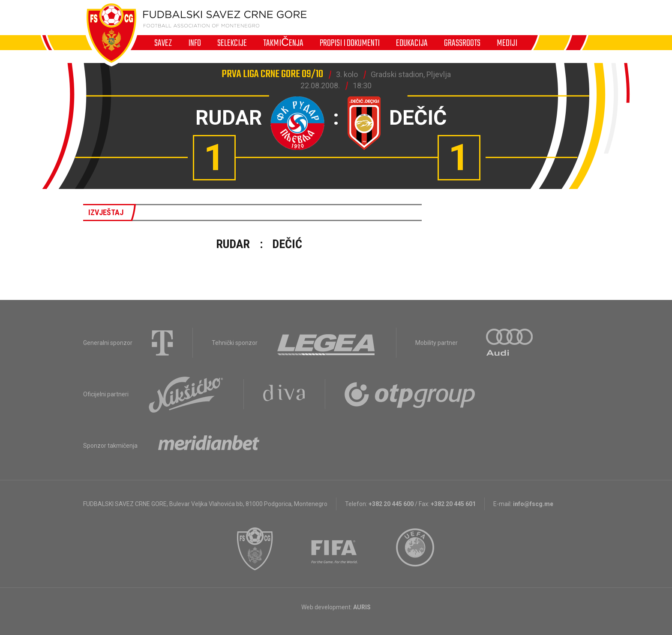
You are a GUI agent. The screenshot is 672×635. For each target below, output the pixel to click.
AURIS (362, 607)
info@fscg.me (533, 504)
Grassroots (462, 43)
